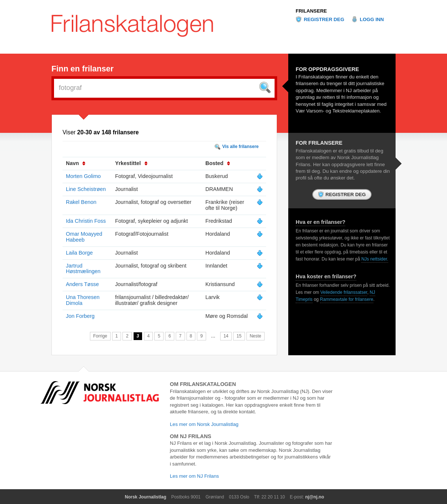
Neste (256, 336)
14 (226, 336)
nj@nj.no (315, 497)
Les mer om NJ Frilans (194, 476)
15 (239, 336)
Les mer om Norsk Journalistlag (204, 424)
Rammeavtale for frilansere (347, 299)
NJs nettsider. (375, 259)
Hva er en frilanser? (320, 222)
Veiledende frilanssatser (344, 292)
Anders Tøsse (82, 284)
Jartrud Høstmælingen (83, 269)
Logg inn (372, 19)
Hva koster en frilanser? (326, 276)
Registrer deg (324, 19)
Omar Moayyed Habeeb (84, 237)
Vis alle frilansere (240, 147)
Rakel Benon (81, 202)
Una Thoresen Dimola (83, 300)
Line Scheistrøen (86, 189)
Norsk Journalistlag (145, 497)
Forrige (100, 336)
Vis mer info (260, 177)
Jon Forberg (80, 316)
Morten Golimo (83, 176)
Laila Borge (79, 253)
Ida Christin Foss (86, 221)
